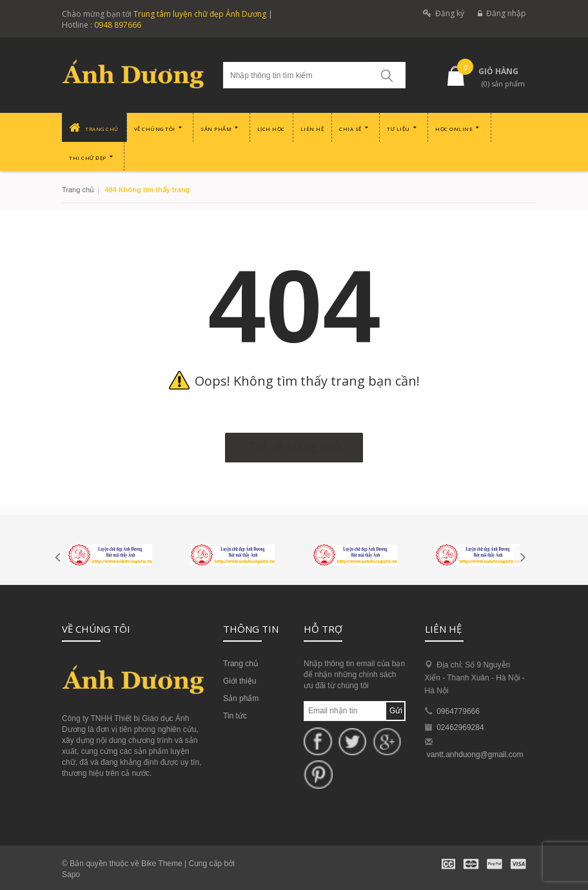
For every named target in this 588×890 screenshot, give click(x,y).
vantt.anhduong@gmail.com (475, 755)
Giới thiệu (240, 681)
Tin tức (235, 716)
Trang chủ (78, 190)
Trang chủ (240, 664)
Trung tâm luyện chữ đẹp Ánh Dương (200, 14)
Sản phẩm (241, 698)
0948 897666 (118, 25)
